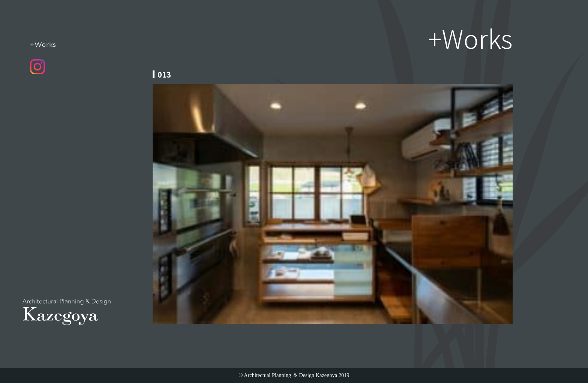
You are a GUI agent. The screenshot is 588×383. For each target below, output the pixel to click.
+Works (43, 44)
